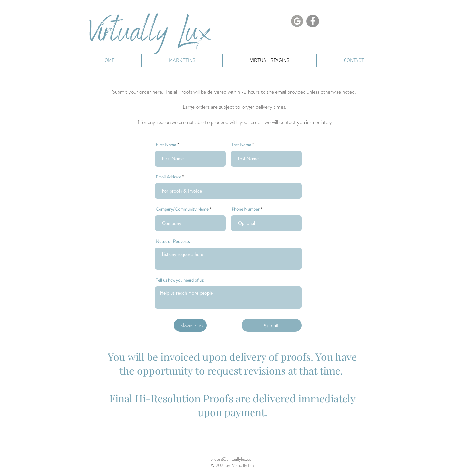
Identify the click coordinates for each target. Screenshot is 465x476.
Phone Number (246, 209)
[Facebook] (313, 21)
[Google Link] (297, 21)
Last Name (241, 145)
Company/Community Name (182, 209)
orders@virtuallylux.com (233, 459)
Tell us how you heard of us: (180, 280)
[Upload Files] (190, 325)
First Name (166, 145)
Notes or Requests (173, 241)
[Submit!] (272, 325)
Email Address (168, 177)
